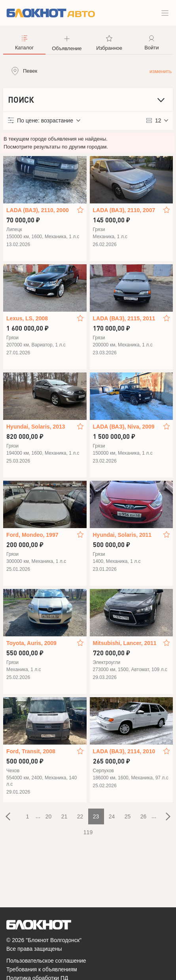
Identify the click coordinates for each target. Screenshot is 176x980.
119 (88, 832)
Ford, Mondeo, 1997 (32, 535)
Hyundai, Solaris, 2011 (122, 535)
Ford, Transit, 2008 (31, 751)
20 (49, 816)
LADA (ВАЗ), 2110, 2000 (38, 210)
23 (96, 816)
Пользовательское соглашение (46, 961)
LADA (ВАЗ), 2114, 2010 (124, 751)
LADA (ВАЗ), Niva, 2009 (124, 427)
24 (112, 816)
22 (80, 816)
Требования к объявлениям (42, 969)
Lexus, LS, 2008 (27, 318)
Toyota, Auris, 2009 (31, 643)
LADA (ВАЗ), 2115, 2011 (124, 318)
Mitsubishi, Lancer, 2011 (125, 643)
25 (128, 816)
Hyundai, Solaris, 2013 (36, 427)
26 (144, 816)
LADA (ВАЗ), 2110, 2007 (124, 210)
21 (64, 816)
